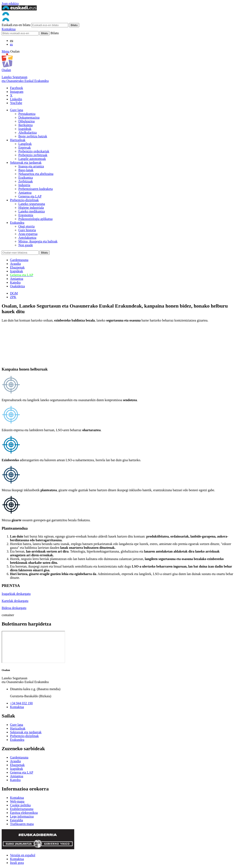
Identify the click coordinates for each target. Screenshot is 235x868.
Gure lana (17, 110)
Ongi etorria (26, 226)
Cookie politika (20, 805)
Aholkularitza (28, 133)
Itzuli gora (17, 863)
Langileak (25, 144)
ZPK (13, 297)
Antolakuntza (27, 238)
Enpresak (25, 148)
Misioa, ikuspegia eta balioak (38, 241)
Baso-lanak (26, 170)
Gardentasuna (19, 260)
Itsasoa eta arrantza (31, 166)
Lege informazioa (22, 816)
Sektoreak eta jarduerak (26, 163)
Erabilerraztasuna (22, 809)
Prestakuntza (27, 114)
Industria (24, 185)
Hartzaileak (18, 140)
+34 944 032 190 (21, 703)
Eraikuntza (26, 178)
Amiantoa (25, 193)
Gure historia (27, 230)
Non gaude (26, 245)
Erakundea (17, 223)
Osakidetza (17, 286)
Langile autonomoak (32, 159)
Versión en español (23, 855)
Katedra (15, 282)
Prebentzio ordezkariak (34, 151)
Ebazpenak (17, 267)
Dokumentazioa (29, 117)
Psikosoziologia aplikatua (35, 219)
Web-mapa (17, 801)
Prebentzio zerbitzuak (33, 155)
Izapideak (25, 129)
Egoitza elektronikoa (24, 813)
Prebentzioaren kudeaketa (36, 189)
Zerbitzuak (26, 181)
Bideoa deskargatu (14, 608)
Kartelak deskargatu (15, 601)
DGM (14, 293)
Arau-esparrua (28, 234)
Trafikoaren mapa (22, 824)
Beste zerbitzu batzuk (33, 136)
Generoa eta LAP (30, 196)
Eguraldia (16, 820)
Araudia (15, 264)
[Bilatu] (20, 33)
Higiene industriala (31, 208)
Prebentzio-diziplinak (24, 200)
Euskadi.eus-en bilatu (16, 25)
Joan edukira (10, 3)
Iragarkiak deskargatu (16, 594)
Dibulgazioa (26, 121)
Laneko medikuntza (32, 211)
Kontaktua (9, 29)
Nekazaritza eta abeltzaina (36, 174)
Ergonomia (26, 215)
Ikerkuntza (25, 125)
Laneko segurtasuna (32, 204)
